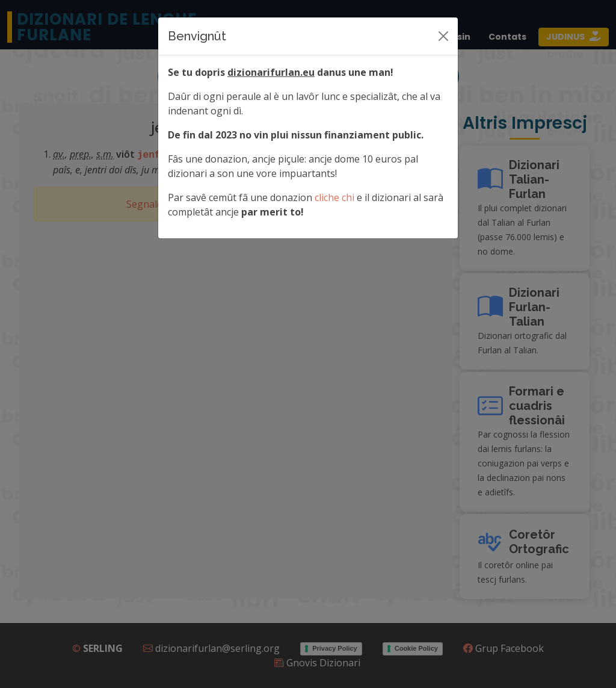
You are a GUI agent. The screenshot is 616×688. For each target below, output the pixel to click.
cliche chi (334, 197)
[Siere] (443, 36)
